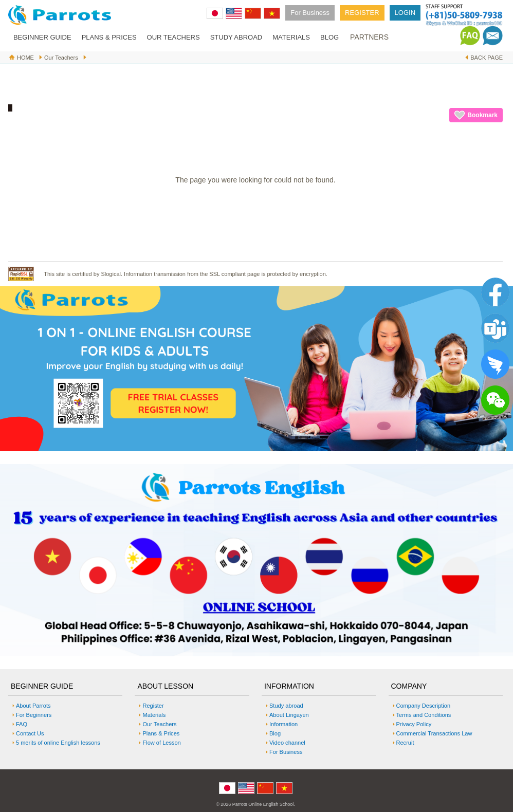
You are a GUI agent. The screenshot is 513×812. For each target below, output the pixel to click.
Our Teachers (61, 58)
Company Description (424, 706)
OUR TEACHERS (173, 37)
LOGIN (405, 13)
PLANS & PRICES (109, 37)
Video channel (287, 743)
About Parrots (33, 706)
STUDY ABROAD (236, 37)
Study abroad (286, 706)
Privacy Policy (414, 724)
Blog (275, 733)
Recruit (405, 743)
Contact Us (30, 733)
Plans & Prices (161, 733)
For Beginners (34, 715)
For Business (310, 13)
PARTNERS (369, 37)
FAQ (22, 724)
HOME (25, 58)
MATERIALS (291, 37)
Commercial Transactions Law (434, 733)
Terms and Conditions (424, 715)
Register (153, 706)
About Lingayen (289, 715)
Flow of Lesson (161, 743)
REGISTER (362, 13)
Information (283, 724)
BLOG (329, 37)
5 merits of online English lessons (58, 743)
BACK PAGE (487, 58)
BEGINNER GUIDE (42, 37)
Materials (154, 715)
